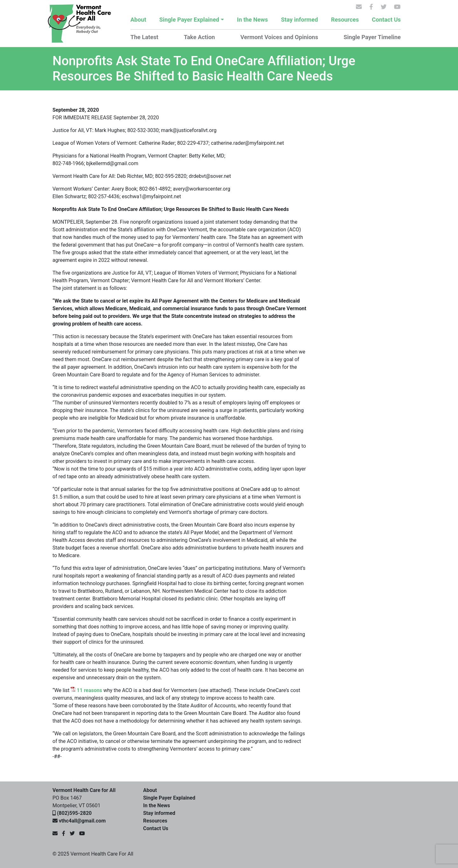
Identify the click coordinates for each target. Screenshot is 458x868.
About (138, 20)
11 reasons (89, 690)
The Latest (144, 37)
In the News (252, 20)
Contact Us (386, 20)
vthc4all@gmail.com (82, 821)
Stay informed (299, 20)
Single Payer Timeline (372, 37)
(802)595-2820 (74, 813)
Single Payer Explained (189, 20)
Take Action (199, 37)
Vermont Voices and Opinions (279, 37)
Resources (345, 20)
